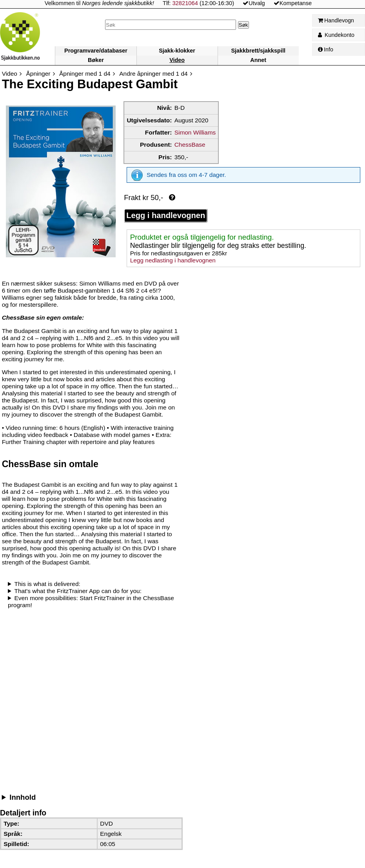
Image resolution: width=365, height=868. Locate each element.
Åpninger (38, 74)
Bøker (96, 60)
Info (326, 49)
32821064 (185, 3)
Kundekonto (336, 35)
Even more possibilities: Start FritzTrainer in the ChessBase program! (91, 601)
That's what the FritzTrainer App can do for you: (78, 591)
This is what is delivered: (47, 584)
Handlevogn (336, 20)
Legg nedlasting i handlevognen (173, 260)
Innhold (23, 797)
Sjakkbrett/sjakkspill (258, 51)
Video (177, 60)
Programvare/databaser (96, 51)
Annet (258, 60)
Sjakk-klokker (177, 51)
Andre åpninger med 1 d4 (153, 74)
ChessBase (190, 145)
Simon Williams (195, 132)
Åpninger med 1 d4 (85, 74)
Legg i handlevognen (166, 215)
